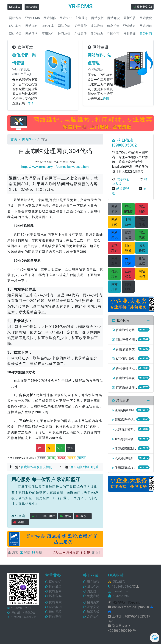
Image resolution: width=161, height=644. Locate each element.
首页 (14, 139)
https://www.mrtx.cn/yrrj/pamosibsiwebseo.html (55, 167)
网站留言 (119, 582)
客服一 (83, 516)
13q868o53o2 (122, 586)
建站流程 (55, 612)
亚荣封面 (146, 34)
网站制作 (32, 7)
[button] (114, 209)
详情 (31, 103)
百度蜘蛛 (42, 458)
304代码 (51, 458)
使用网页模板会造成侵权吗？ (135, 468)
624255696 (121, 596)
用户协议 (93, 582)
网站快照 (72, 458)
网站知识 (55, 582)
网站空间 (55, 591)
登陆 (27, 552)
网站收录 (61, 458)
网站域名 (55, 586)
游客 (15, 552)
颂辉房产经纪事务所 (129, 420)
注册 (39, 552)
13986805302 (142, 7)
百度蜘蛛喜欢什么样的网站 (40, 467)
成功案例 (55, 607)
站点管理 (123, 189)
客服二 (20, 522)
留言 (98, 553)
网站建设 (15, 7)
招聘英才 (93, 602)
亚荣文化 (93, 607)
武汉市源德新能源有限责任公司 (137, 458)
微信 (66, 516)
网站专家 (55, 602)
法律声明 (119, 602)
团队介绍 (93, 586)
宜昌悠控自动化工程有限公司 (135, 439)
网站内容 (82, 458)
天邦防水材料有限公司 (130, 429)
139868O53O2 (43, 516)
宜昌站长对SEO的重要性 (87, 467)
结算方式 (93, 612)
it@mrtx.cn (120, 591)
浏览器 (92, 591)
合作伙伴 (93, 616)
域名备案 (55, 596)
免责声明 (93, 596)
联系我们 (123, 179)
